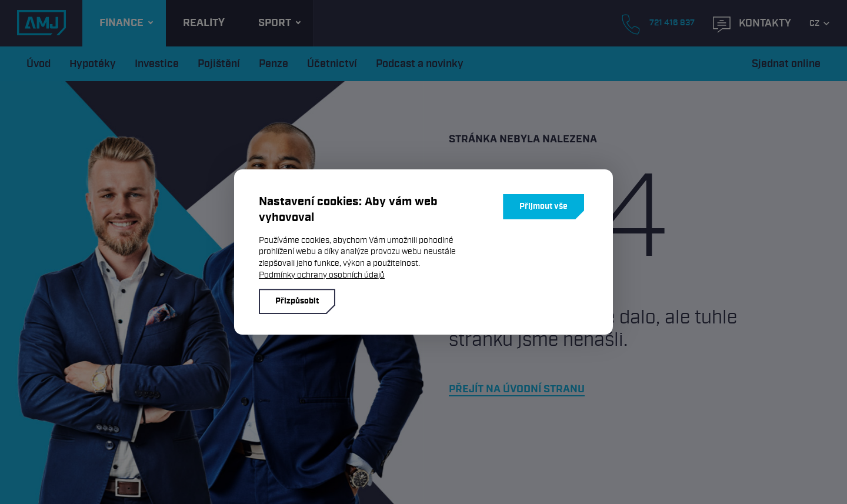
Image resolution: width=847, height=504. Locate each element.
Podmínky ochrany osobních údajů (322, 275)
